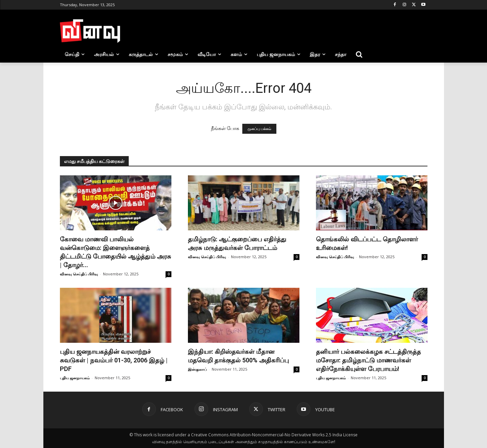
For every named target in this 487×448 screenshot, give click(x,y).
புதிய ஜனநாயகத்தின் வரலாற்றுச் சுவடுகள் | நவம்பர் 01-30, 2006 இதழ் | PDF (114, 360)
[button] (359, 54)
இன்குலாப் (197, 369)
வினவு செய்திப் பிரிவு (79, 274)
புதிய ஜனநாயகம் (75, 378)
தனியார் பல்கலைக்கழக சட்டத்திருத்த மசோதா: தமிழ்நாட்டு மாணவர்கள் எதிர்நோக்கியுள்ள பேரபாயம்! (368, 360)
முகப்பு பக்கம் (259, 129)
